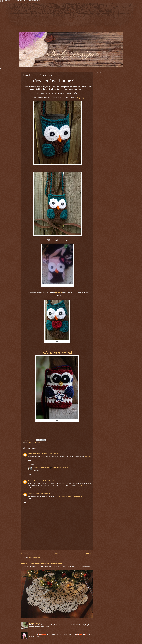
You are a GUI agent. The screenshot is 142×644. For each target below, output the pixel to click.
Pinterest (58, 293)
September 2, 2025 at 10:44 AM (42, 494)
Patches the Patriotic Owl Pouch (57, 353)
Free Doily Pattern (35, 623)
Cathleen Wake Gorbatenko (41, 468)
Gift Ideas (31, 443)
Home (58, 554)
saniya (30, 494)
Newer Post (26, 554)
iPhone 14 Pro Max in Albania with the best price (68, 496)
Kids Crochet (38, 443)
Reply (30, 460)
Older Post (89, 554)
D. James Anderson (34, 481)
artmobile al (83, 485)
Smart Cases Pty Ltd (34, 454)
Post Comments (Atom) (36, 557)
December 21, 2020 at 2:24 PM (50, 454)
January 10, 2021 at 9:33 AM (60, 468)
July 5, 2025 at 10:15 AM (47, 481)
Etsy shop (81, 98)
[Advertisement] (59, 18)
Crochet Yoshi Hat (34, 633)
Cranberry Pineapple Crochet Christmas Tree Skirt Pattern (42, 563)
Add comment (28, 503)
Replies (32, 464)
